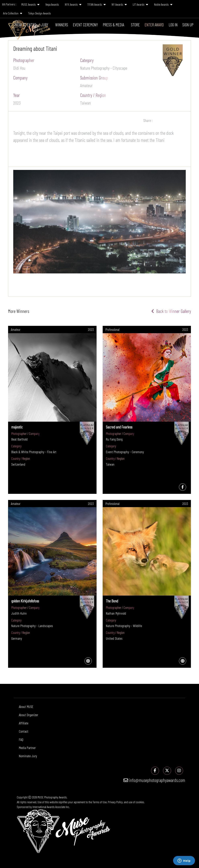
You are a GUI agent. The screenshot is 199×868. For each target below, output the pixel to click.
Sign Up (188, 25)
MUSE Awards (30, 4)
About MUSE (26, 707)
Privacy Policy (115, 802)
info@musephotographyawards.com (154, 780)
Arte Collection (13, 13)
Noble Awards (163, 4)
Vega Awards (52, 4)
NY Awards (119, 4)
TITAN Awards (96, 4)
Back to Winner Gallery (171, 311)
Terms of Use (100, 802)
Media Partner (27, 748)
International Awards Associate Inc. (51, 807)
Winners (62, 25)
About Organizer (29, 715)
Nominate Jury (28, 756)
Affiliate (24, 723)
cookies (140, 802)
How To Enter (26, 25)
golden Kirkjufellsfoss (25, 601)
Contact (24, 731)
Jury (45, 25)
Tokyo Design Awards (39, 13)
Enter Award (154, 25)
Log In (173, 25)
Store (135, 25)
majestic (17, 427)
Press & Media (113, 25)
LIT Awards (140, 4)
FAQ (21, 739)
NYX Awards (73, 4)
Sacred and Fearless (119, 427)
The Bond (112, 601)
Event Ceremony (85, 25)
